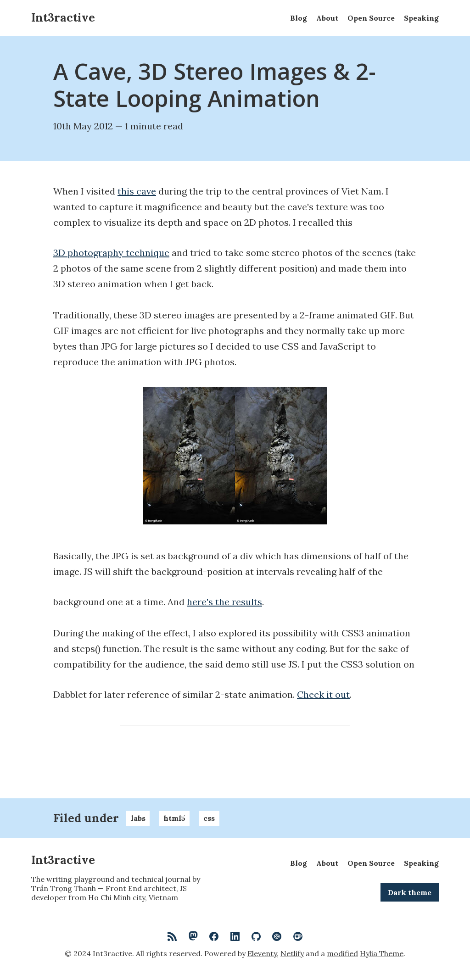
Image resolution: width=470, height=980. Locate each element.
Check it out (323, 695)
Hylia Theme (382, 953)
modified (342, 953)
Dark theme (410, 892)
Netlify (292, 953)
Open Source (371, 18)
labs (138, 818)
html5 (174, 818)
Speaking (421, 18)
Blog (299, 18)
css (209, 818)
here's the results (224, 602)
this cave (137, 191)
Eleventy (262, 953)
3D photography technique (111, 253)
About (327, 18)
